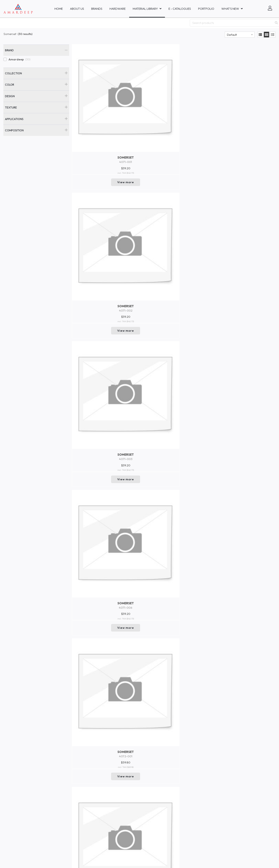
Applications (14, 119)
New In (62, 801)
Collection (13, 73)
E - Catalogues (180, 9)
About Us (77, 9)
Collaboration (67, 788)
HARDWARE (118, 9)
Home (59, 9)
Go (215, 804)
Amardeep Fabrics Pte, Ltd (19, 790)
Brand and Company (72, 820)
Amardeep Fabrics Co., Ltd (19, 828)
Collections (65, 807)
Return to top (174, 765)
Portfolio (206, 9)
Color (10, 85)
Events (62, 794)
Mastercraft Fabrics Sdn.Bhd (20, 846)
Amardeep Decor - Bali (17, 811)
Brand (9, 50)
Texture (11, 108)
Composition (14, 130)
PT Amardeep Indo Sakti (18, 807)
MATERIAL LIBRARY (145, 9)
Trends (63, 814)
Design (10, 96)
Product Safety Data (72, 826)
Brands (97, 9)
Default (232, 35)
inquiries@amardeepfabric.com (131, 793)
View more (96, 123)
